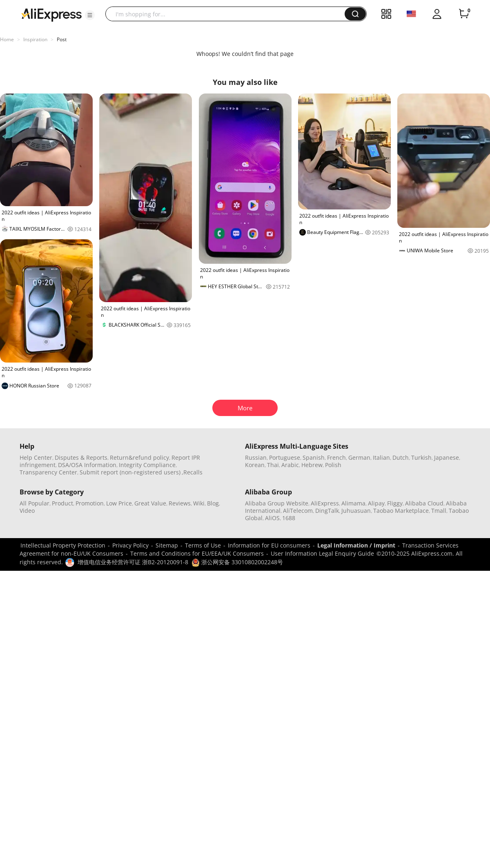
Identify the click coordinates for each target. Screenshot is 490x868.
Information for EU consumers (269, 545)
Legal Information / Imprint (356, 545)
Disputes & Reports (81, 457)
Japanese (447, 457)
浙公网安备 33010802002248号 (237, 562)
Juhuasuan (356, 511)
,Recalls (192, 472)
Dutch (401, 457)
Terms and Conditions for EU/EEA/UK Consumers (197, 553)
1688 (289, 518)
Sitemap (167, 545)
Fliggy (395, 503)
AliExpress (325, 503)
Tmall (439, 511)
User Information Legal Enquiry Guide (322, 553)
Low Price (119, 503)
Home (7, 39)
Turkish (421, 457)
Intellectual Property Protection (63, 545)
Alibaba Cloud (424, 503)
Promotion (90, 503)
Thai (273, 465)
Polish (333, 465)
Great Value (150, 503)
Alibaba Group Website (277, 503)
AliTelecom (298, 511)
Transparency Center (48, 472)
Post (62, 39)
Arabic (290, 465)
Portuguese (285, 457)
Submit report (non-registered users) (130, 472)
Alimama (353, 503)
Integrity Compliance (147, 465)
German (359, 457)
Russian (256, 457)
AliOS (272, 518)
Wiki (199, 503)
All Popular (35, 503)
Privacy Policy (130, 545)
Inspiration (35, 39)
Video (27, 511)
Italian (381, 457)
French (336, 457)
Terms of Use (203, 545)
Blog (213, 503)
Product (62, 503)
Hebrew (312, 465)
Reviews (180, 503)
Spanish (314, 457)
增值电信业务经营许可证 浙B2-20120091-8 (133, 562)
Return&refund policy (139, 457)
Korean (255, 465)
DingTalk (327, 511)
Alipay (376, 503)
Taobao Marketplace (401, 511)
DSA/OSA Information (87, 465)
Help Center (36, 457)
